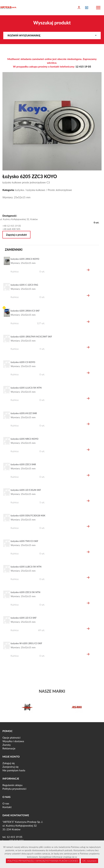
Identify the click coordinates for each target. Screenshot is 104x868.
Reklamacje (9, 748)
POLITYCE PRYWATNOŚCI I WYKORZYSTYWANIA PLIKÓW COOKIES (43, 861)
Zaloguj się (9, 763)
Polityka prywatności (14, 789)
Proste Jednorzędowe (60, 190)
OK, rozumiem (89, 861)
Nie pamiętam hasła (14, 770)
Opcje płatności (11, 737)
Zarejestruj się (10, 767)
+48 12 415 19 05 (12, 226)
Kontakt (7, 807)
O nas (6, 803)
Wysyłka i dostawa (13, 741)
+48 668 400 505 (11, 229)
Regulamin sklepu (12, 785)
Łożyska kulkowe (36, 190)
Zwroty (7, 745)
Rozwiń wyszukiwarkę (52, 35)
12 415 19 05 (83, 66)
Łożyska (19, 190)
